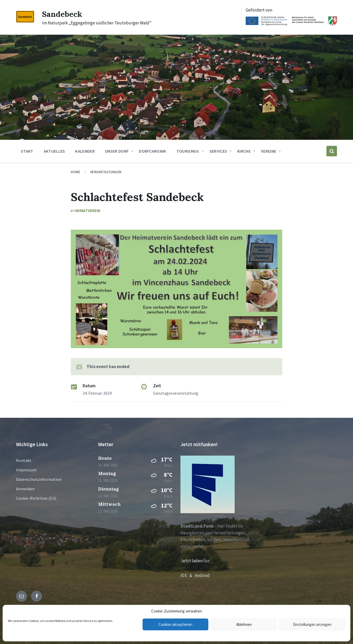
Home (75, 172)
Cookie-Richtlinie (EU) (36, 498)
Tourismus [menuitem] (188, 151)
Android (202, 575)
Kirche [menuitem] (244, 151)
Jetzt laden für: (195, 561)
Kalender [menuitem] (85, 151)
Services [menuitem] (218, 151)
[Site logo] (25, 21)
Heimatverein (87, 211)
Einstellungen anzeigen (312, 624)
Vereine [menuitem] (269, 151)
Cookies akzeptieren (175, 624)
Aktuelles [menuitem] (54, 151)
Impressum (26, 470)
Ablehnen (244, 624)
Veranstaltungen (106, 172)
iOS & (188, 575)
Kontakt (24, 460)
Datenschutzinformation (39, 479)
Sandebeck (62, 14)
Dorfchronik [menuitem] (153, 151)
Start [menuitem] (27, 151)
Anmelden (25, 489)
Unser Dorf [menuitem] (117, 151)
